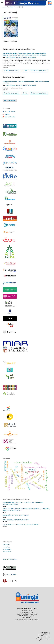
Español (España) (10, 117)
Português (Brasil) (10, 111)
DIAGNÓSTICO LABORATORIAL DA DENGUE (16, 520)
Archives (11, 7)
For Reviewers (7, 549)
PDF (26, 71)
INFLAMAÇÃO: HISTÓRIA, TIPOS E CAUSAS (16, 515)
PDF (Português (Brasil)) (12, 71)
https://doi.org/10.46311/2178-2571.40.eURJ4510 (21, 57)
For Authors (6, 547)
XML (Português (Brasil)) (40, 71)
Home (4, 7)
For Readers (6, 545)
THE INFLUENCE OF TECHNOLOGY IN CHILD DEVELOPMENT (21, 524)
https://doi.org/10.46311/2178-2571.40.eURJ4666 (21, 85)
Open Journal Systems (10, 559)
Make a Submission (10, 100)
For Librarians (7, 552)
